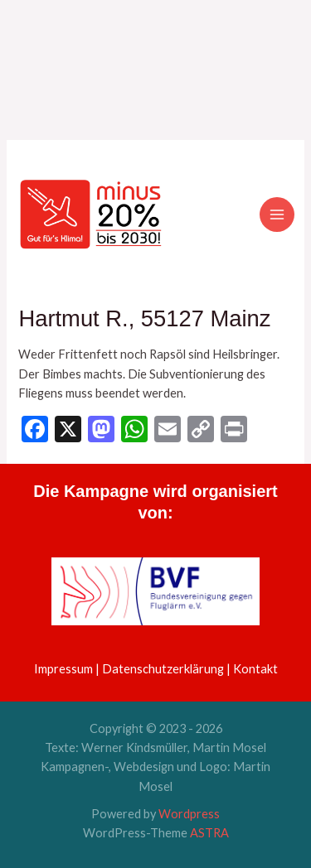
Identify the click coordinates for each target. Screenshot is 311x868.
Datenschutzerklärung (163, 669)
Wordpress (189, 814)
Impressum (63, 669)
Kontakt (255, 669)
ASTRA (209, 833)
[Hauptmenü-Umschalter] (277, 215)
